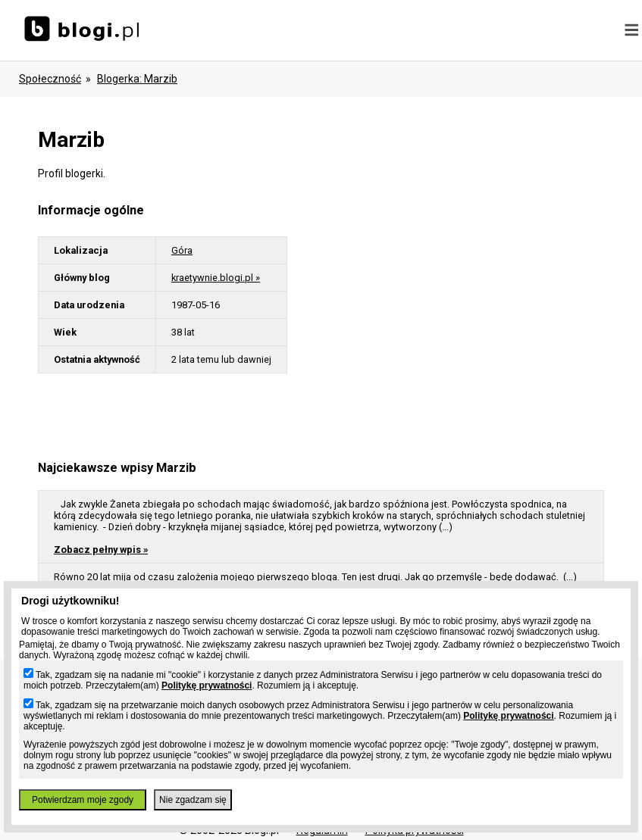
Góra (182, 250)
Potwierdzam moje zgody (83, 800)
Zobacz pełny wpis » (101, 550)
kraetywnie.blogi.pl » (216, 278)
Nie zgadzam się (193, 800)
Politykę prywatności (207, 685)
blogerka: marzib (137, 79)
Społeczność (50, 79)
